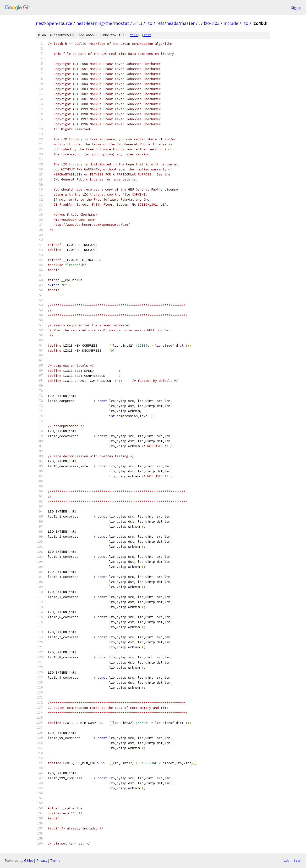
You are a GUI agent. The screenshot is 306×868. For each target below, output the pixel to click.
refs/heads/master (176, 23)
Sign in (296, 8)
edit (147, 35)
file (134, 35)
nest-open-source (54, 23)
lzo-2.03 (212, 23)
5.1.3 (138, 23)
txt (286, 860)
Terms (55, 860)
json (297, 860)
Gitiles (29, 860)
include (231, 23)
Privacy (42, 860)
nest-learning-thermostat (103, 23)
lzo (149, 23)
